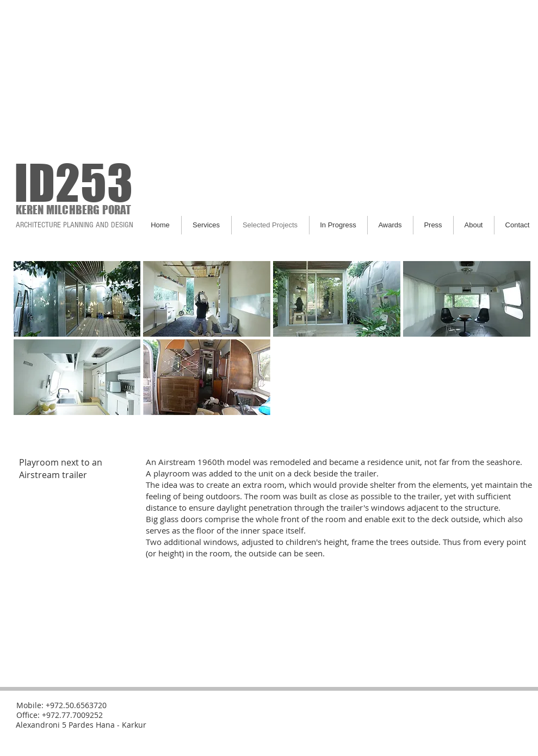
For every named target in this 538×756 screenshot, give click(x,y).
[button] (77, 299)
